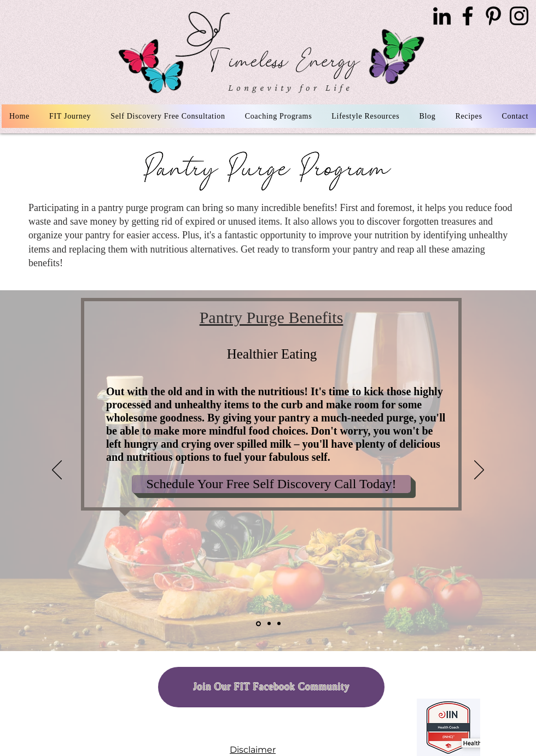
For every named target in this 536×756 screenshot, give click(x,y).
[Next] (479, 471)
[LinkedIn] (442, 16)
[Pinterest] (493, 16)
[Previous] (57, 471)
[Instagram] (519, 16)
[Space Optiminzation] (269, 624)
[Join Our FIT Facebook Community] (271, 687)
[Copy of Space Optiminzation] (279, 624)
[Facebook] (468, 16)
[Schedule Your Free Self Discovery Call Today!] (271, 484)
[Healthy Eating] (258, 623)
